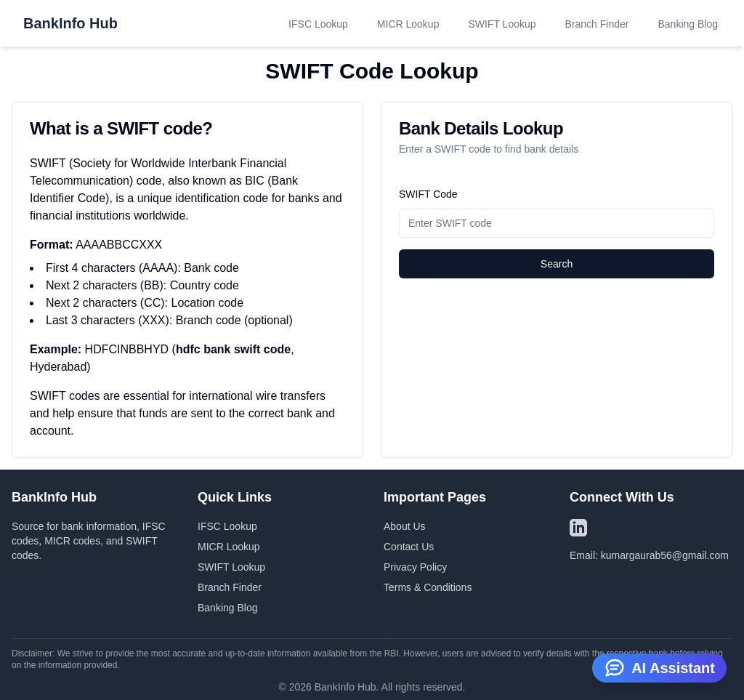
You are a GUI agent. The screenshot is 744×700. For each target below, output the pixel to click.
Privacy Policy (415, 567)
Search (557, 264)
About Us (405, 526)
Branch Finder (597, 24)
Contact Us (409, 547)
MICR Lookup (408, 24)
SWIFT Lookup (502, 24)
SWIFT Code (428, 194)
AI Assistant (659, 667)
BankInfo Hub (70, 23)
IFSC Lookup (318, 24)
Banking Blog (688, 24)
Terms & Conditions (428, 587)
